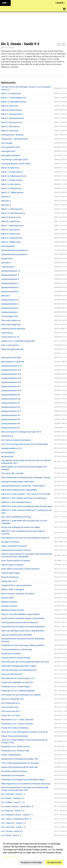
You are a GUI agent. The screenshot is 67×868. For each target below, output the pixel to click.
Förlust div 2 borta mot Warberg (15, 728)
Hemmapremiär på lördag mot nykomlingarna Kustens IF (25, 538)
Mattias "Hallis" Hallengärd (13, 589)
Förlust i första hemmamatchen (14, 736)
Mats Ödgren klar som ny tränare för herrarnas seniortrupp (26, 784)
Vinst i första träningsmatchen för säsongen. (20, 763)
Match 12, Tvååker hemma (12, 193)
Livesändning (7, 333)
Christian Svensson (9, 606)
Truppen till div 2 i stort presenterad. (16, 585)
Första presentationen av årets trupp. (17, 649)
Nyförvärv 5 (6, 197)
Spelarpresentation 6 (10, 287)
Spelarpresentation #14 (11, 378)
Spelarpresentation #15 (11, 374)
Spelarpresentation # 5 (11, 411)
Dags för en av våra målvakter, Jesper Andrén (20, 614)
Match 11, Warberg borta (12, 209)
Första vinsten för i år (10, 337)
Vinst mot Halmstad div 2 (12, 674)
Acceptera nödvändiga (31, 862)
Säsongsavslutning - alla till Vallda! (16, 164)
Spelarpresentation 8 (10, 279)
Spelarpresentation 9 (10, 275)
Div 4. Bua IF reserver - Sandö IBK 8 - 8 (17, 806)
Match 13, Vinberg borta (11, 188)
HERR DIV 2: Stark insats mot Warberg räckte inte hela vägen (27, 506)
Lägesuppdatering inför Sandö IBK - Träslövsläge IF (23, 486)
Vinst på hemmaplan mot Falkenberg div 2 (19, 670)
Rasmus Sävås (7, 598)
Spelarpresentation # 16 (11, 366)
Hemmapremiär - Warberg (12, 135)
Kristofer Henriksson (10, 577)
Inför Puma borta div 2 (11, 711)
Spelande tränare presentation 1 (15, 254)
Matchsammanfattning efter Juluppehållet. (19, 490)
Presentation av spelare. (11, 654)
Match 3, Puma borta (10, 131)
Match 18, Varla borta (10, 168)
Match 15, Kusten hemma (12, 180)
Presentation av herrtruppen (13, 775)
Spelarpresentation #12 (11, 382)
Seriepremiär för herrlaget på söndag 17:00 (19, 759)
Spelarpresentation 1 (10, 312)
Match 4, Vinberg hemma (12, 238)
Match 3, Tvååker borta (11, 242)
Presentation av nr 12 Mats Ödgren (16, 687)
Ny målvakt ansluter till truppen (14, 771)
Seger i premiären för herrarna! (14, 546)
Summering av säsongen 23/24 (14, 159)
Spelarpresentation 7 (10, 283)
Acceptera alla (54, 862)
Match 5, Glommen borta (12, 122)
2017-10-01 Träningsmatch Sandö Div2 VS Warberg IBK (25, 444)
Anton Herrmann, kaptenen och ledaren (18, 594)
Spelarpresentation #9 (11, 395)
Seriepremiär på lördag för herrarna (16, 550)
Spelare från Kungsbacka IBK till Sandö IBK (19, 767)
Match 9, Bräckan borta (11, 217)
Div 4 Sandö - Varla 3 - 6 (11, 835)
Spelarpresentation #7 (11, 403)
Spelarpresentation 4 (10, 300)
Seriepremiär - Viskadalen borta (15, 139)
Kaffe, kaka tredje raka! (11, 325)
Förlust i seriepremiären (11, 755)
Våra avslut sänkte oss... (11, 320)
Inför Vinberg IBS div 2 (11, 703)
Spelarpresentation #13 (11, 370)
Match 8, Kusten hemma (11, 110)
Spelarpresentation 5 (10, 292)
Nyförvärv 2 (6, 263)
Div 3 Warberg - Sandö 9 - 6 (13, 811)
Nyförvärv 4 (6, 201)
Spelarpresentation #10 (11, 391)
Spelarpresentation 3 (10, 304)
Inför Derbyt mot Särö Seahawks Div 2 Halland (21, 695)
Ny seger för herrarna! (10, 542)
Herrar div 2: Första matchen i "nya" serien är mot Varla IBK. (26, 494)
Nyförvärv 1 (6, 296)
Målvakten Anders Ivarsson (13, 610)
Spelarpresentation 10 (11, 271)
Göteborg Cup (7, 436)
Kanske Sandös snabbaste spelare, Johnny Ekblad (23, 618)
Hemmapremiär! (8, 246)
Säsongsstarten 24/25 (11, 147)
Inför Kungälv (7, 143)
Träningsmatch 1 (8, 267)
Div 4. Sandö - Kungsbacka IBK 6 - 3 (16, 819)
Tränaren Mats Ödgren (11, 573)
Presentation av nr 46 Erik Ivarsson (16, 747)
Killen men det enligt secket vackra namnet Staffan (23, 631)
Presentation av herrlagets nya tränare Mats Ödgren (23, 780)
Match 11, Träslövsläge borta (14, 98)
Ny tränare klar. (7, 457)
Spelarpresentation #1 (11, 428)
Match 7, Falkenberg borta (12, 226)
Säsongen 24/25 (8, 151)
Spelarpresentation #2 (11, 424)
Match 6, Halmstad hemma (13, 118)
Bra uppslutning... (9, 452)
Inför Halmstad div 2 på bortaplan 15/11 (18, 678)
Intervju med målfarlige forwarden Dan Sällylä (20, 527)
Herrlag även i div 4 (9, 581)
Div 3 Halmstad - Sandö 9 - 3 (13, 794)
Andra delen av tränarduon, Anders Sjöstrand (20, 569)
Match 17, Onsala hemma (12, 172)
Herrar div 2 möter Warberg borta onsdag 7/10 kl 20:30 (24, 732)
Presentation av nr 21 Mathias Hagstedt (18, 691)
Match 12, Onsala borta (11, 93)
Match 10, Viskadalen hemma (14, 102)
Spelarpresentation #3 (11, 419)
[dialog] (33, 853)
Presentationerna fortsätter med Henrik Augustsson (23, 627)
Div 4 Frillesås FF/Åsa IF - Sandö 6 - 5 (17, 815)
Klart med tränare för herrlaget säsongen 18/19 (21, 432)
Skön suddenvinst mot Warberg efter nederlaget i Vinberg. (26, 477)
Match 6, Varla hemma (11, 230)
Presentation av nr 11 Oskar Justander (17, 720)
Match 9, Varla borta (10, 106)
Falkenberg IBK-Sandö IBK (12, 349)
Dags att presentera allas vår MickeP (17, 635)
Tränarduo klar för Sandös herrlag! (16, 658)
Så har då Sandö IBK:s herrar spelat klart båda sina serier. (25, 662)
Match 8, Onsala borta (11, 221)
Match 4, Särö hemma (10, 126)
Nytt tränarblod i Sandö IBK (13, 362)
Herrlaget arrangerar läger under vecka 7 (18, 482)
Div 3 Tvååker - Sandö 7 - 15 (13, 802)
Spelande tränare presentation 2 (15, 250)
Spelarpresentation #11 (11, 386)
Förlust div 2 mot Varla (11, 715)
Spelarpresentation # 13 (11, 448)
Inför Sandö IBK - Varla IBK (12, 473)
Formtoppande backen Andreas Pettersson (20, 622)
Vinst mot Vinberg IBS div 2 (13, 699)
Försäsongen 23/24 (10, 316)
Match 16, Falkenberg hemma (14, 176)
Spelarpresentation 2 (10, 308)
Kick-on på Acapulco (10, 345)
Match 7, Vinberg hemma (12, 114)
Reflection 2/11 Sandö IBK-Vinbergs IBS (18, 341)
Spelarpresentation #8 (11, 399)
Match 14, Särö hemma (11, 184)
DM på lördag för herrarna (12, 565)
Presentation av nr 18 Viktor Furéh (15, 751)
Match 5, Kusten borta (11, 234)
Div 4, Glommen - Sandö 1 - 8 (13, 827)
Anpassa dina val (11, 856)
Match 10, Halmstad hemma (13, 213)
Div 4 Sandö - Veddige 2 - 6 (13, 798)
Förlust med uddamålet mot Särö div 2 (17, 682)
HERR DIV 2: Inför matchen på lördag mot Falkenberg (24, 498)
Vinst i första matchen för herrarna (16, 561)
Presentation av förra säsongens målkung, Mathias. (23, 645)
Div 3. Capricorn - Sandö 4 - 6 (13, 823)
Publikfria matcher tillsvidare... (14, 329)
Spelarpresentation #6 (11, 407)
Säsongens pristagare (11, 155)
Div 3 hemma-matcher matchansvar (16, 440)
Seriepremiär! (7, 259)
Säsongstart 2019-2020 (11, 358)
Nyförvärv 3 (6, 205)
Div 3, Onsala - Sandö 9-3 (20, 44)
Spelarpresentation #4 (11, 415)
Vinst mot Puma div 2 (10, 707)
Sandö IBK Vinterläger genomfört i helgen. (19, 666)
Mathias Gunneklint (9, 602)
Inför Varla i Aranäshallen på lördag (16, 517)
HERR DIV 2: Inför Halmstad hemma (16, 502)
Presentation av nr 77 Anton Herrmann (17, 724)
